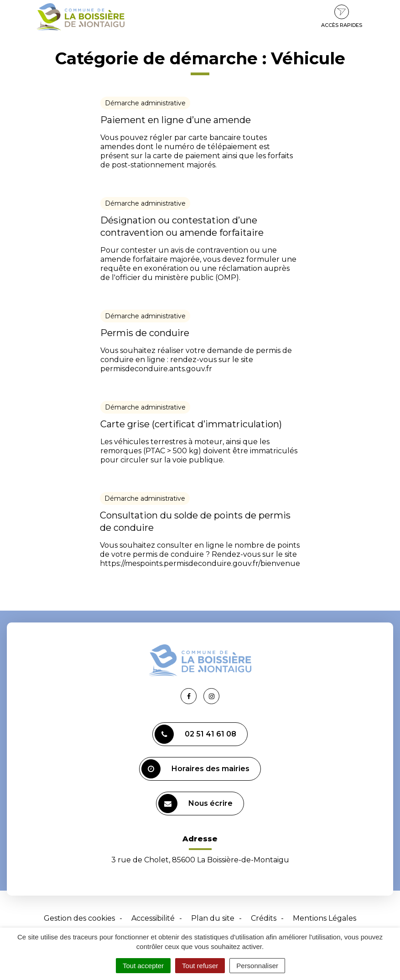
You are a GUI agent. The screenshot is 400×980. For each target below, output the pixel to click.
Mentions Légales (325, 918)
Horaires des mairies (195, 769)
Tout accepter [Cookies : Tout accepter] (143, 966)
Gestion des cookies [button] (79, 918)
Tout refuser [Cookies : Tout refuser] (200, 966)
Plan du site (213, 918)
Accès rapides (342, 16)
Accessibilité (153, 918)
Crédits (264, 918)
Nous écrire (195, 804)
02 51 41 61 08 (195, 734)
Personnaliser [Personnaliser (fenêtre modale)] (257, 966)
